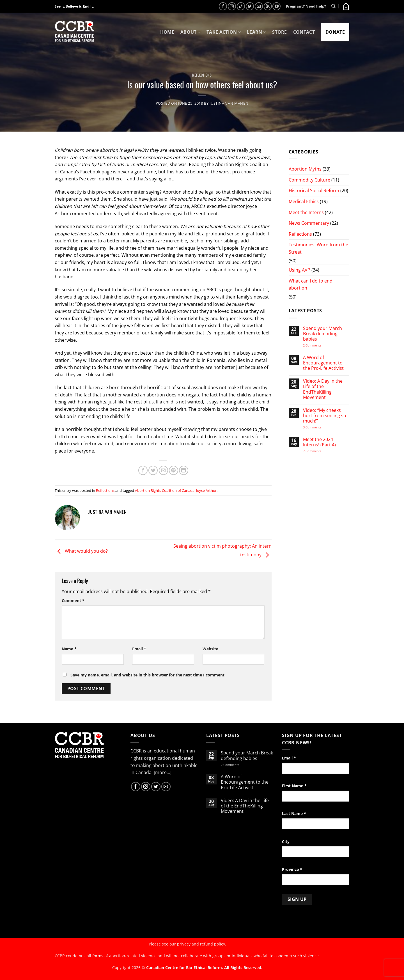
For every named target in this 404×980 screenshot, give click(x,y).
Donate (335, 32)
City (286, 842)
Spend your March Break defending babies (322, 334)
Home (167, 32)
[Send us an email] (259, 6)
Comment (73, 601)
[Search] (333, 6)
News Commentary (309, 223)
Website (210, 649)
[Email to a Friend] (163, 470)
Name (69, 649)
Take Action (224, 32)
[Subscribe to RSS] (268, 6)
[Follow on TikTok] (241, 6)
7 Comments (318, 451)
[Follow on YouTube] (276, 6)
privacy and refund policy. (202, 944)
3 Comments (317, 427)
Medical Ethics (304, 201)
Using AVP (299, 270)
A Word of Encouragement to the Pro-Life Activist (323, 363)
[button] (346, 6)
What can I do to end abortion (311, 284)
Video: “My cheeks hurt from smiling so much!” (325, 416)
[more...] (163, 772)
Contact (304, 32)
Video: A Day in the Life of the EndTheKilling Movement (323, 389)
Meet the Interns (306, 212)
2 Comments (319, 345)
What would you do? (81, 551)
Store (280, 32)
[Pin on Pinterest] (174, 470)
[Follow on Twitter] (250, 6)
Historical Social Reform (314, 191)
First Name (294, 786)
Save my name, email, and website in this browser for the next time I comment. (148, 675)
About (190, 32)
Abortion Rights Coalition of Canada (165, 490)
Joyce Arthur (206, 490)
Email (139, 649)
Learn (256, 32)
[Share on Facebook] (143, 470)
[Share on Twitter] (153, 470)
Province (292, 869)
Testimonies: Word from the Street (318, 248)
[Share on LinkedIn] (184, 470)
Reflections (202, 75)
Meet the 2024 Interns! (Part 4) (319, 442)
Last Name (294, 813)
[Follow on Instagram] (232, 6)
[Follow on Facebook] (223, 6)
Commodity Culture (309, 180)
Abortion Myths (305, 169)
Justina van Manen (229, 103)
